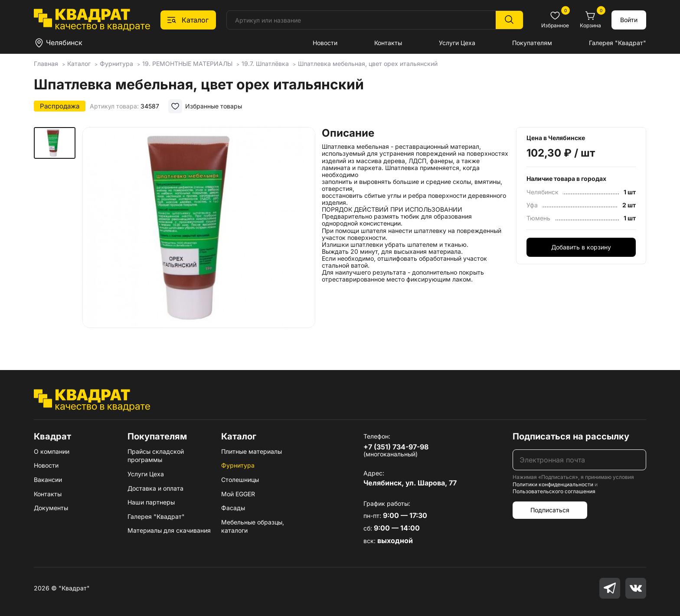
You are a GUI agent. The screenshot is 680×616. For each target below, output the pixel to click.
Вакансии (48, 480)
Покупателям (532, 43)
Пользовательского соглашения (554, 491)
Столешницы (240, 480)
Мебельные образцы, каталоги (253, 526)
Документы (51, 508)
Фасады (233, 508)
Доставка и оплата (155, 488)
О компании (52, 451)
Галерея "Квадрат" (618, 43)
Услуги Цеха (457, 43)
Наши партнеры (151, 502)
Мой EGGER (238, 494)
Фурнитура (238, 465)
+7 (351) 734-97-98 (396, 447)
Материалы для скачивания (169, 530)
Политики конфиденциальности (553, 484)
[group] (199, 236)
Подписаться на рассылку (571, 436)
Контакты (388, 43)
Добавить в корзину (581, 247)
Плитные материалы (252, 451)
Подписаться (550, 510)
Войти (629, 20)
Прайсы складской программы (156, 456)
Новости (325, 43)
